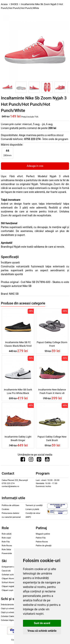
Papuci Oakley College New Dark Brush (52, 438)
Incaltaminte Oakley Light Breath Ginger (18, 438)
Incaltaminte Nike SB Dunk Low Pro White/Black (18, 391)
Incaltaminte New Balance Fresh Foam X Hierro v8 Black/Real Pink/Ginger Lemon (52, 392)
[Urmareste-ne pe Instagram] (31, 460)
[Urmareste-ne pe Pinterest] (39, 460)
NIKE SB (14, 294)
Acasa (4, 4)
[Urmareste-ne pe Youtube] (47, 460)
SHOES (14, 4)
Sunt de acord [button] (42, 623)
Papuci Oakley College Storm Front (52, 344)
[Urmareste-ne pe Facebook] (23, 460)
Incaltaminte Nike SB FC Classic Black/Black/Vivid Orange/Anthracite (18, 345)
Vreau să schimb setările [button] (42, 631)
